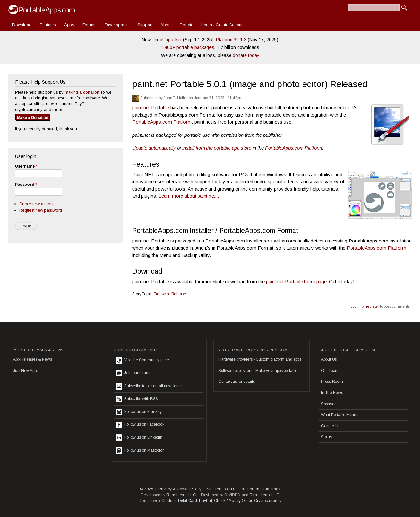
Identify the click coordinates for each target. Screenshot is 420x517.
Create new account (37, 204)
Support (145, 25)
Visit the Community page (142, 360)
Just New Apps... (27, 371)
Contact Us (331, 426)
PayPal (206, 501)
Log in (356, 306)
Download (22, 25)
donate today (246, 55)
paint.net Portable (151, 107)
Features (48, 25)
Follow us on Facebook (140, 425)
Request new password (41, 210)
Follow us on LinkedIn (139, 438)
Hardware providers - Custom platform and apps (260, 359)
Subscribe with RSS (137, 399)
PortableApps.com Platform (162, 122)
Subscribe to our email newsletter (149, 386)
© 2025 (147, 489)
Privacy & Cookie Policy (180, 489)
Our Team (330, 371)
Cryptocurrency (268, 501)
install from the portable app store (217, 148)
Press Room (332, 382)
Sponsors (329, 404)
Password (26, 185)
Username (26, 166)
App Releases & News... (34, 359)
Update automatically (154, 148)
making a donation (82, 92)
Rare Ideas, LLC (181, 495)
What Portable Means (340, 415)
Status (327, 437)
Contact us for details (237, 382)
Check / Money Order (233, 501)
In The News (332, 393)
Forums (89, 25)
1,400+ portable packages (187, 47)
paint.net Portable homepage (296, 281)
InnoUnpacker (168, 40)
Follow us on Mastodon (140, 451)
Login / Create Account (223, 25)
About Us (329, 359)
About (166, 25)
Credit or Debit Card (179, 501)
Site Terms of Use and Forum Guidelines (244, 489)
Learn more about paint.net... (189, 196)
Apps (69, 25)
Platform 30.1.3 (231, 40)
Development (117, 25)
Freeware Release (170, 294)
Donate (186, 25)
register (372, 306)
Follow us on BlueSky (139, 412)
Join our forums (134, 373)
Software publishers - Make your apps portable (258, 371)
